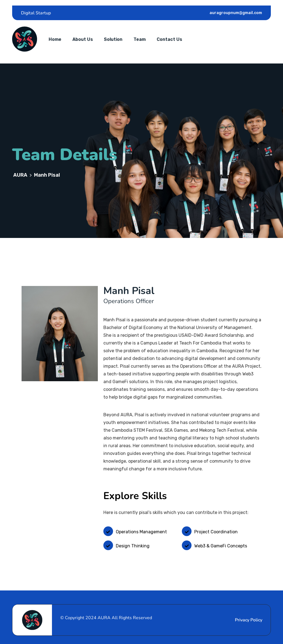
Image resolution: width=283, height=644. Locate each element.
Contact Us (169, 39)
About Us (83, 39)
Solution (113, 39)
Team (140, 39)
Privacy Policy (249, 620)
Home (55, 39)
